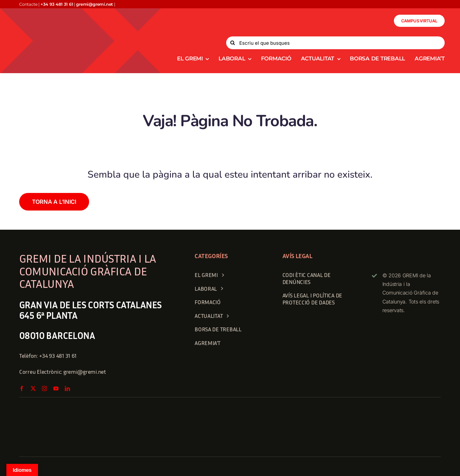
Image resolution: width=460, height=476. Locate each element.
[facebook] (22, 388)
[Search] (233, 43)
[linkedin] (67, 388)
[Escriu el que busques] (335, 43)
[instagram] (44, 388)
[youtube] (56, 388)
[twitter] (33, 388)
